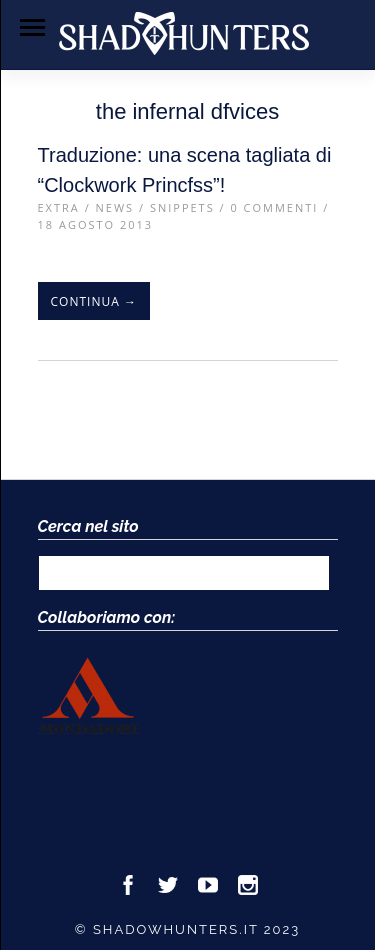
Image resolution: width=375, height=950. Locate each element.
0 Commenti (274, 207)
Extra (59, 207)
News (115, 207)
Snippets (182, 207)
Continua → (94, 301)
